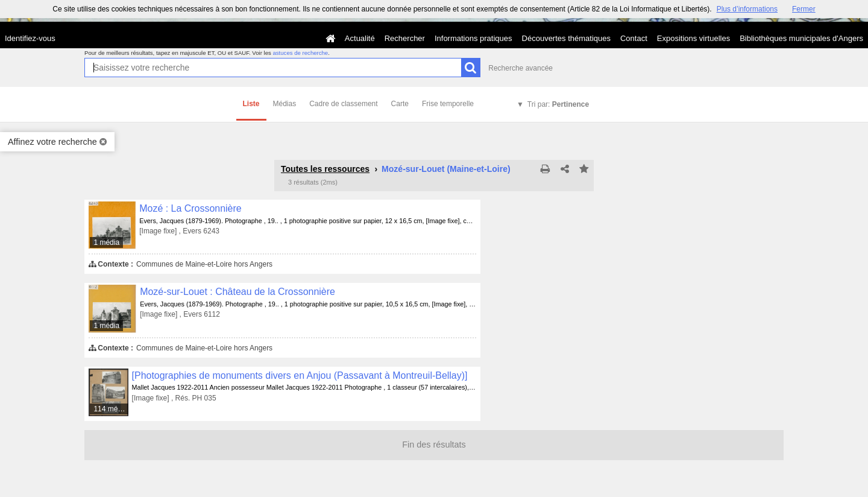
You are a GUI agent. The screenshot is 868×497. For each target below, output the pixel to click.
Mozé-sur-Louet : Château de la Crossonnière (237, 292)
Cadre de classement (343, 104)
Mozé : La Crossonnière (190, 208)
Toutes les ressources (325, 169)
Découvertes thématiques (566, 38)
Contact (634, 38)
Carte (400, 104)
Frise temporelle (448, 104)
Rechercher (405, 38)
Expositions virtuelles (693, 38)
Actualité (360, 38)
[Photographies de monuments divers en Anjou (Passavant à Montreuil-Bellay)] (300, 375)
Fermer (804, 9)
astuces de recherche (300, 53)
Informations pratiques (473, 38)
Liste (251, 104)
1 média (106, 242)
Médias (285, 104)
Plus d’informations (747, 9)
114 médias (111, 409)
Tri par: (558, 104)
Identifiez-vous (30, 38)
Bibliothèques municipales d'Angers (801, 38)
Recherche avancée (520, 68)
